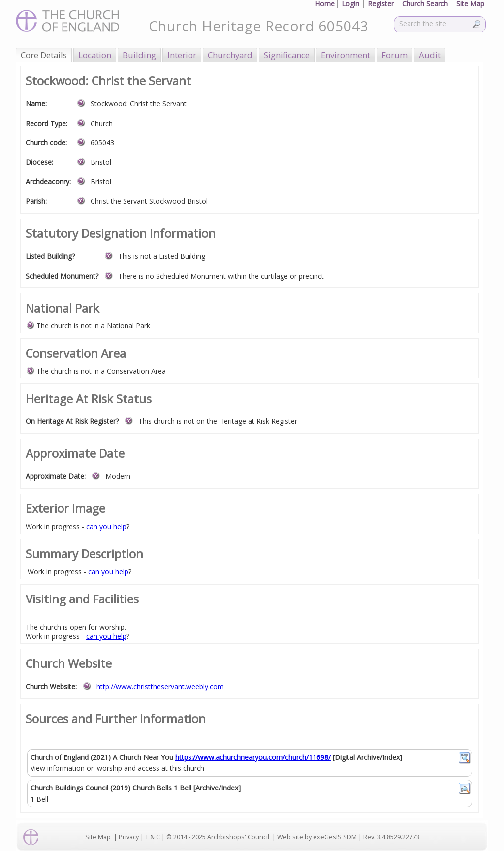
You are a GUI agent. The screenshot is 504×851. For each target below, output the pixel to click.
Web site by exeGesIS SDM (317, 837)
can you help (106, 526)
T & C (153, 837)
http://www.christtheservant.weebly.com (160, 686)
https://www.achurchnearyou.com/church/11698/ (253, 757)
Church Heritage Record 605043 (259, 26)
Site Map (98, 837)
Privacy (129, 837)
